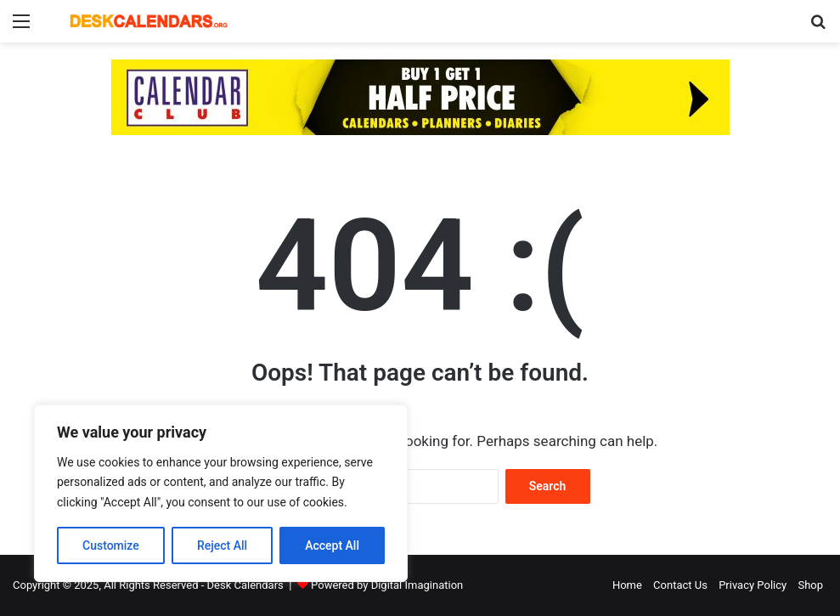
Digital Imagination (417, 585)
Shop (810, 585)
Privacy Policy (753, 585)
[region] (221, 493)
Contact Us (680, 585)
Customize (111, 545)
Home (627, 585)
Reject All (222, 545)
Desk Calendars (245, 585)
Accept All (332, 545)
